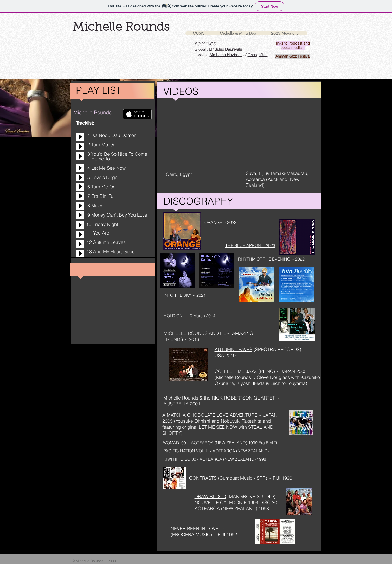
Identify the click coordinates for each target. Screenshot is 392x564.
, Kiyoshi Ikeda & (252, 383)
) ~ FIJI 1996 (279, 478)
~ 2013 (191, 339)
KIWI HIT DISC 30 (180, 459)
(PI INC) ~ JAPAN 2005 (282, 371)
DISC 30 (268, 502)
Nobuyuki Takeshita (241, 421)
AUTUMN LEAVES (233, 349)
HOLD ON (173, 316)
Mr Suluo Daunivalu (225, 49)
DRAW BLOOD (210, 496)
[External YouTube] (197, 136)
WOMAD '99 (175, 443)
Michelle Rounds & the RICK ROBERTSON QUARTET (219, 398)
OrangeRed (258, 55)
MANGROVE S (244, 496)
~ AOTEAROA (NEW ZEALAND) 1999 (222, 443)
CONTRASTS (203, 478)
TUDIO (267, 496)
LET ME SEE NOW (218, 427)
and (216, 421)
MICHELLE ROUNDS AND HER (198, 333)
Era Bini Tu (268, 443)
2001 (195, 404)
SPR (261, 478)
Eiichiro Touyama (288, 383)
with (243, 427)
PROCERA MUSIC (191, 534)
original (190, 427)
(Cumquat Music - (237, 478)
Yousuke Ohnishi (194, 421)
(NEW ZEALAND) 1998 (244, 459)
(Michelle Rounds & (236, 377)
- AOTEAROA (209, 459)
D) (266, 451)
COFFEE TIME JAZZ (236, 371)
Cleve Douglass (273, 377)
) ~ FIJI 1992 (224, 534)
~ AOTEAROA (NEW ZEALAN (236, 451)
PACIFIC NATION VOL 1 (185, 451)
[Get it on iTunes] (137, 114)
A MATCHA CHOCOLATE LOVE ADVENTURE (210, 415)
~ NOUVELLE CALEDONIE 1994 (237, 499)
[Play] (80, 137)
